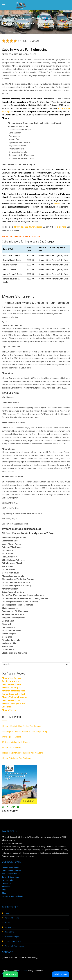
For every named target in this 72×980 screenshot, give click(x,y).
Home (5, 19)
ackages (28, 227)
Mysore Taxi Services (12, 678)
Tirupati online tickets (13, 941)
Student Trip (9, 932)
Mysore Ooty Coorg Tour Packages (17, 758)
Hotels (7, 923)
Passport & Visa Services (14, 946)
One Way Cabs (10, 927)
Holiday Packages (12, 937)
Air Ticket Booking (12, 918)
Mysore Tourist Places (11, 748)
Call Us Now (61, 974)
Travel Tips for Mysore (11, 737)
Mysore (57, 204)
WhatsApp (10, 974)
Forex (7, 913)
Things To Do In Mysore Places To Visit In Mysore (22, 753)
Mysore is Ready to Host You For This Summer (22, 726)
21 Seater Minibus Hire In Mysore (16, 742)
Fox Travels (22, 971)
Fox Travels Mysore (42, 99)
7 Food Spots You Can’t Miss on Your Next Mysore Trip (25, 731)
